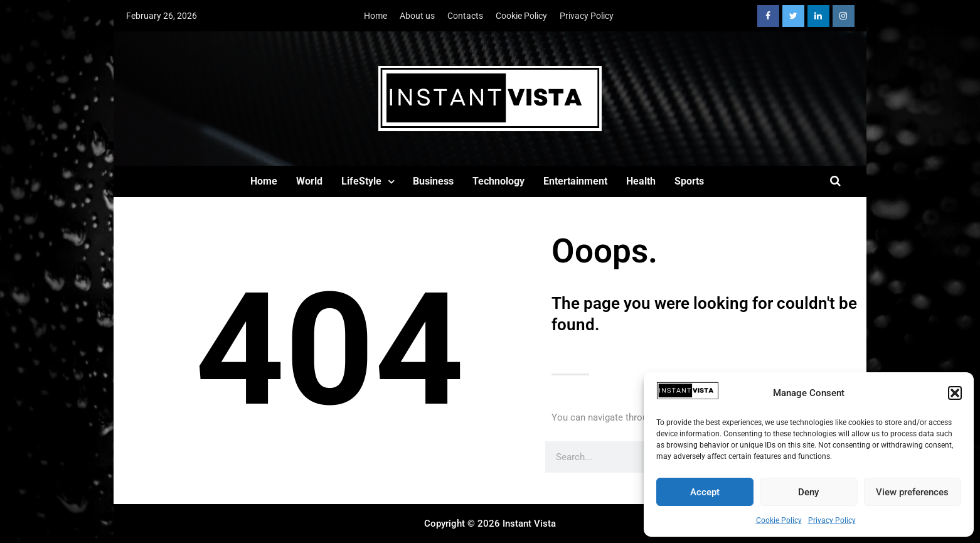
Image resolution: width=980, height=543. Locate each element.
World (309, 181)
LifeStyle (361, 181)
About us (417, 16)
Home (375, 16)
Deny (808, 492)
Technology (498, 181)
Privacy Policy (832, 520)
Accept (705, 492)
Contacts (465, 16)
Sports (689, 181)
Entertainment (575, 181)
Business (433, 181)
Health (641, 181)
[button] (955, 393)
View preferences (912, 492)
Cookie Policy (779, 520)
